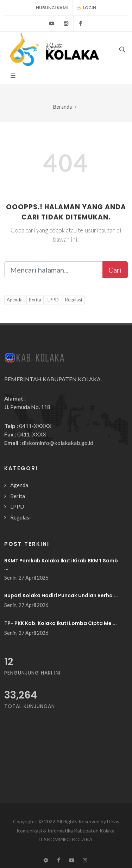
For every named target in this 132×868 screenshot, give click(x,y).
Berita (35, 300)
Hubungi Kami (52, 8)
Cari (115, 270)
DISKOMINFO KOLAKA (66, 839)
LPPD (53, 300)
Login (86, 8)
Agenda (15, 300)
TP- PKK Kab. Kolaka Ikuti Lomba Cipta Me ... (61, 623)
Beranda (62, 107)
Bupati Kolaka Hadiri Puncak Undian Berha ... (61, 595)
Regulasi (74, 300)
